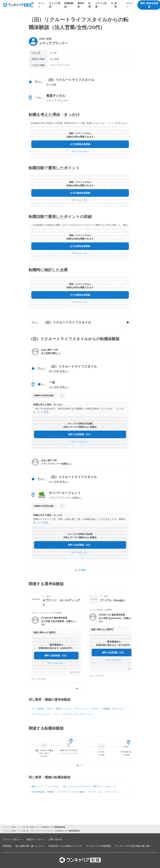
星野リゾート (37, 786)
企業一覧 (25, 827)
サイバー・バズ (95, 792)
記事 (90, 5)
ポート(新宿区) (38, 709)
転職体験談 (69, 5)
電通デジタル (35, 827)
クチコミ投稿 (101, 5)
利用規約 (7, 846)
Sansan (50, 709)
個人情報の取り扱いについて (30, 846)
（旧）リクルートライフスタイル (76, 786)
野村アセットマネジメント (105, 786)
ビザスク (95, 709)
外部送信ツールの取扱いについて (65, 846)
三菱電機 (106, 709)
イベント (41, 5)
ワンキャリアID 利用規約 (99, 846)
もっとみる (80, 570)
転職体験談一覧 (47, 827)
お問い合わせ (55, 839)
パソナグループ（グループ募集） (72, 792)
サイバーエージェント (41, 714)
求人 (32, 5)
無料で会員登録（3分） (80, 434)
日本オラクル (118, 709)
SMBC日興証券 (38, 792)
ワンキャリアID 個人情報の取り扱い (133, 846)
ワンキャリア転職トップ (11, 827)
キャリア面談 (55, 5)
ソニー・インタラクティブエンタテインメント (74, 714)
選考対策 (81, 5)
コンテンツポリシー (13, 839)
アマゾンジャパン (81, 709)
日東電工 (51, 792)
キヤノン (117, 792)
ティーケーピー (52, 786)
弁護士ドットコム (63, 709)
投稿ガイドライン (36, 839)
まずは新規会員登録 (80, 144)
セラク (108, 792)
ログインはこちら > (80, 151)
